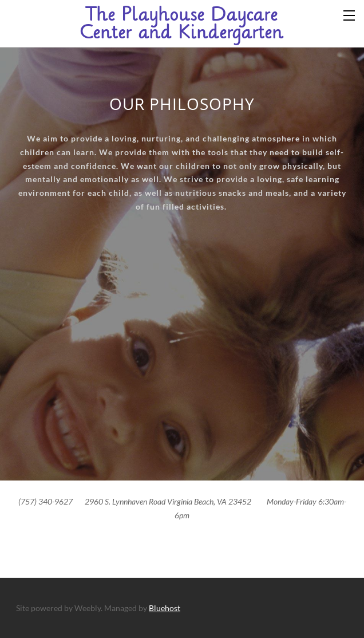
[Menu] (350, 14)
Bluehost (165, 608)
